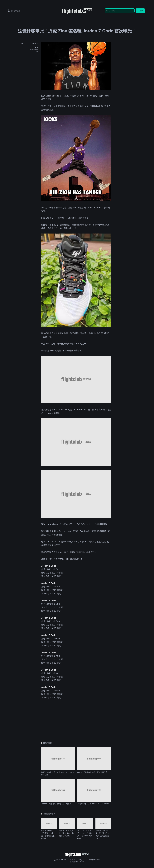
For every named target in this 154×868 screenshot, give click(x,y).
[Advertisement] (76, 716)
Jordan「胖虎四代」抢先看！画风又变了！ (94, 772)
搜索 (140, 11)
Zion (37, 52)
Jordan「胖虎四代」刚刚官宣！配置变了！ (58, 804)
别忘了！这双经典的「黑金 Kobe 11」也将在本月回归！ (67, 833)
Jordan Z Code (34, 50)
